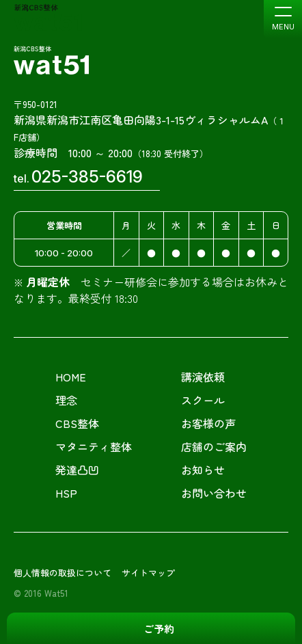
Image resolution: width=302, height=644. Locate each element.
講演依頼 (203, 377)
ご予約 (159, 629)
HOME (71, 377)
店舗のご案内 (214, 446)
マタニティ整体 (94, 446)
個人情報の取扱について (63, 573)
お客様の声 (208, 423)
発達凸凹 (77, 470)
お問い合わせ (214, 493)
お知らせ (203, 470)
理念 (66, 400)
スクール (203, 400)
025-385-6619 (87, 177)
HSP (66, 493)
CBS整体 (77, 423)
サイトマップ (148, 573)
